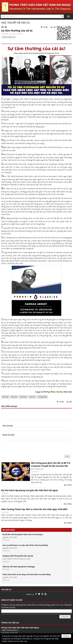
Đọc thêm (68, 485)
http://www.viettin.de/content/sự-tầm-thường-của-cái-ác (36, 53)
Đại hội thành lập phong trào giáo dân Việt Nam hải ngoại (30, 490)
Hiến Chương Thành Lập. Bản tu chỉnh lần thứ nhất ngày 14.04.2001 (34, 509)
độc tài (14, 397)
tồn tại (32, 397)
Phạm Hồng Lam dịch (22, 559)
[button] (68, 16)
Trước (45, 27)
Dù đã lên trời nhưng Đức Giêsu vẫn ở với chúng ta (23, 534)
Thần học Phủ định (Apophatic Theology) (19, 567)
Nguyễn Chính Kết (10, 537)
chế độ (5, 397)
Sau (52, 27)
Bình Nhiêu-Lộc (37, 469)
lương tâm (42, 397)
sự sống (23, 397)
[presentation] (21, 447)
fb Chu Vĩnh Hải (9, 37)
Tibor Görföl (7, 559)
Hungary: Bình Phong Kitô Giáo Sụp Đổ (18, 556)
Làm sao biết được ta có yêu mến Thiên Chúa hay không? (25, 545)
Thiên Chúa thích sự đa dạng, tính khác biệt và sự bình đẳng (26, 574)
